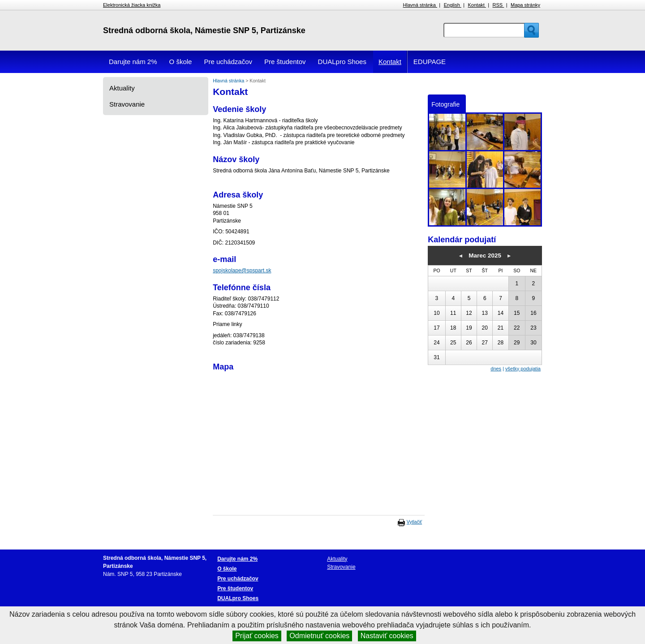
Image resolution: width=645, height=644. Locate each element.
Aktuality (122, 88)
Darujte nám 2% (133, 62)
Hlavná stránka (420, 5)
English (453, 5)
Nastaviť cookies (387, 636)
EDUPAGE (430, 62)
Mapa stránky (525, 5)
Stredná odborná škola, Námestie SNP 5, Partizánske (204, 30)
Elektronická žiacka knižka (132, 5)
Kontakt (477, 5)
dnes (496, 369)
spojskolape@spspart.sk (242, 270)
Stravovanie (127, 104)
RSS (499, 5)
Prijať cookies (257, 636)
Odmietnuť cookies (319, 636)
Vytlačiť (414, 522)
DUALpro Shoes (342, 62)
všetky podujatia (523, 369)
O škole (181, 62)
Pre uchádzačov (228, 62)
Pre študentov (285, 62)
